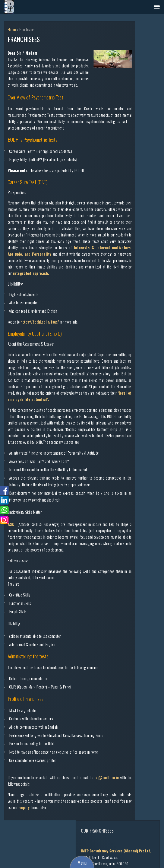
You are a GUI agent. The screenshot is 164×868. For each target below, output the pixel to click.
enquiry (66, 839)
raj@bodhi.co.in (24, 816)
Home (12, 29)
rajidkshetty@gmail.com (146, 494)
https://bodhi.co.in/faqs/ (40, 335)
